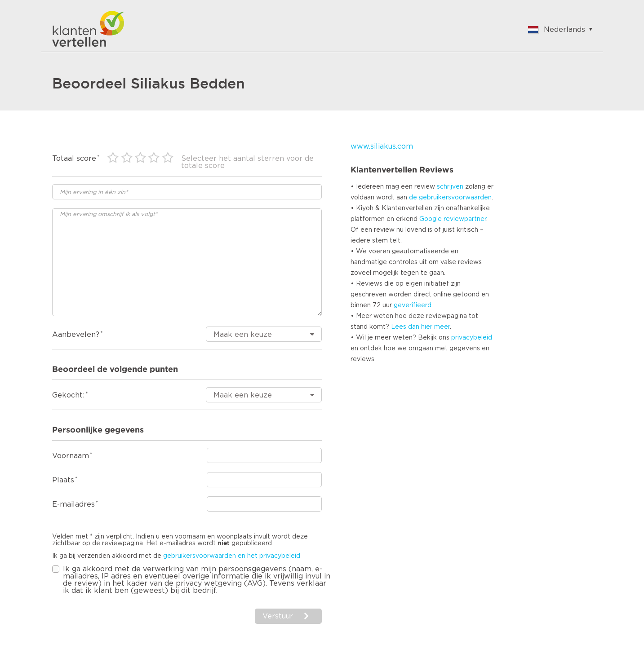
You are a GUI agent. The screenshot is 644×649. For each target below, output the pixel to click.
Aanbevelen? (76, 335)
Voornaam (71, 456)
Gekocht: (68, 395)
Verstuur (278, 616)
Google (431, 219)
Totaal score (74, 159)
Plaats (63, 480)
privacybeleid (472, 338)
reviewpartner (465, 219)
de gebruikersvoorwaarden (450, 198)
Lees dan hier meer (420, 327)
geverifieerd (413, 305)
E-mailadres (73, 504)
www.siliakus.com (382, 146)
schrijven (450, 187)
